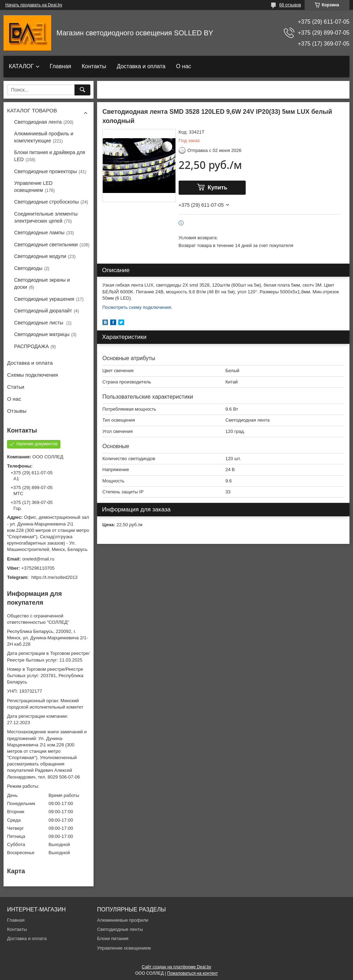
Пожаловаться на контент (193, 973)
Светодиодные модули (40, 256)
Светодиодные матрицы (42, 334)
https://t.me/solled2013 (55, 577)
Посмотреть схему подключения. (137, 307)
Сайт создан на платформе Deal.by (177, 967)
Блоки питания (113, 938)
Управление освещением (124, 948)
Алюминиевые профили (123, 920)
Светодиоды (28, 268)
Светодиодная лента (38, 122)
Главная (61, 66)
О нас (184, 66)
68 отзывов (290, 5)
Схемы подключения (32, 375)
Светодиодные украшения (44, 299)
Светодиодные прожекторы (46, 171)
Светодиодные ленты (120, 929)
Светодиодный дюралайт (43, 311)
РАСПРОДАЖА (31, 346)
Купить (217, 187)
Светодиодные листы (39, 323)
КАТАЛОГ (21, 66)
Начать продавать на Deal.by (34, 5)
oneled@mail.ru (38, 559)
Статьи (16, 387)
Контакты (94, 66)
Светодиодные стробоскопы (46, 202)
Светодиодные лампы (39, 233)
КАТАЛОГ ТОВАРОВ (32, 110)
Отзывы (17, 411)
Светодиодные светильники (46, 245)
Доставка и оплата (141, 66)
